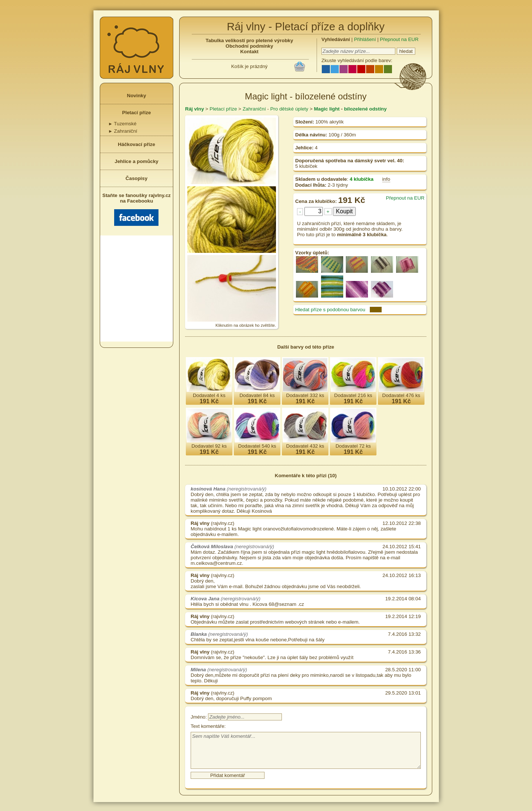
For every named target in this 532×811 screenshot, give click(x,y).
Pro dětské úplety (289, 109)
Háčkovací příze (137, 144)
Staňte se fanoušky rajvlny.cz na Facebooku (137, 209)
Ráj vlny (195, 109)
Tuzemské (122, 124)
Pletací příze (137, 113)
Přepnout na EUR (399, 39)
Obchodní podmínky (250, 46)
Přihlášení (365, 39)
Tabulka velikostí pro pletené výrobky (250, 40)
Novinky (137, 96)
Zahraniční (123, 131)
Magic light (327, 109)
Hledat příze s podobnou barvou (330, 310)
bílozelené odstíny (365, 109)
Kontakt (249, 52)
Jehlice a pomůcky (137, 161)
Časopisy (137, 178)
